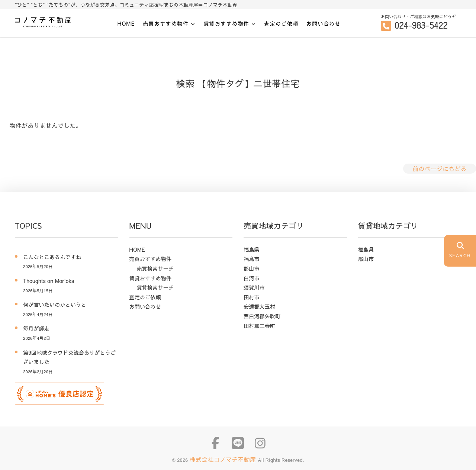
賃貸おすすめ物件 (226, 24)
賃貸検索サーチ (155, 287)
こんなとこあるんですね (52, 257)
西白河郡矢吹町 (262, 316)
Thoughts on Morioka (51, 281)
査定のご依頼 (281, 23)
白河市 (252, 278)
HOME (126, 23)
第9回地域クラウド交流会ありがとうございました (69, 357)
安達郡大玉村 (259, 306)
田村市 (252, 297)
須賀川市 (254, 287)
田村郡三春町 (259, 326)
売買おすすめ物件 (166, 24)
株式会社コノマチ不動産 (224, 459)
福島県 (252, 250)
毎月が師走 (36, 328)
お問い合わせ (324, 23)
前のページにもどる (440, 168)
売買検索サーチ (155, 268)
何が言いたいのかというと (55, 305)
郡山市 (252, 268)
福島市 (252, 259)
